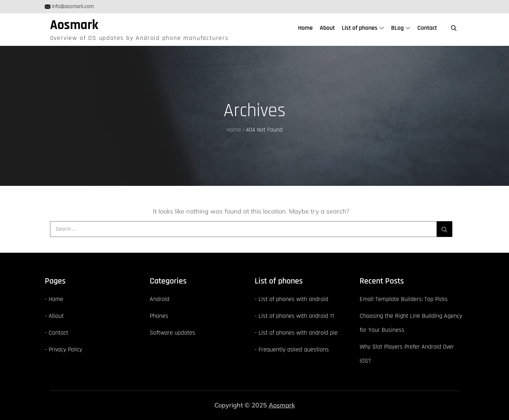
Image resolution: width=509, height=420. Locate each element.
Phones (159, 316)
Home (305, 28)
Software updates (172, 333)
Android (160, 299)
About (327, 28)
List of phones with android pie (298, 333)
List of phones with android (293, 299)
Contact (427, 28)
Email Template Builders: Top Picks (404, 299)
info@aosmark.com (69, 6)
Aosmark (74, 25)
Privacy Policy (65, 349)
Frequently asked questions (294, 349)
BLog (401, 28)
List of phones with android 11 (296, 316)
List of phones (363, 28)
